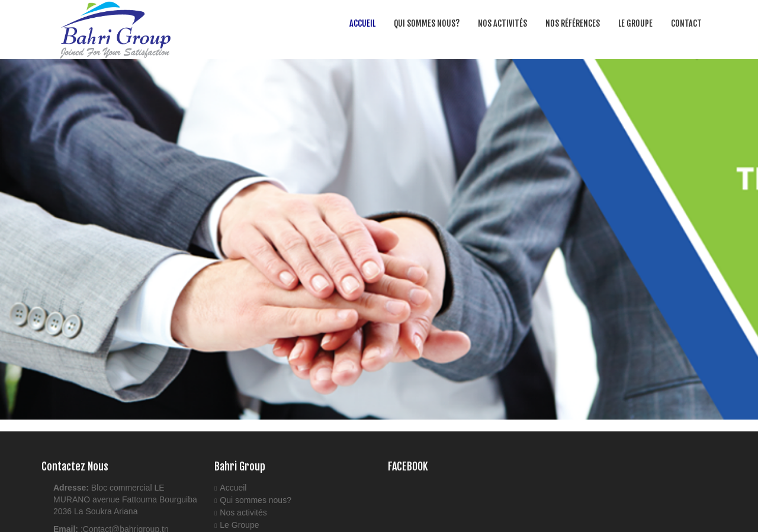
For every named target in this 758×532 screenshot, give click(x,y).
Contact (686, 23)
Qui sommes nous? (427, 23)
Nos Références (573, 23)
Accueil (362, 23)
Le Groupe (635, 23)
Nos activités (502, 23)
